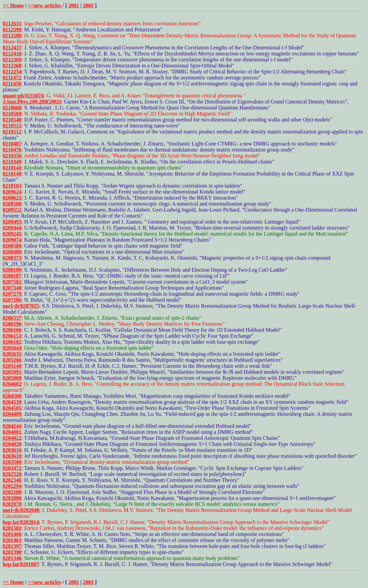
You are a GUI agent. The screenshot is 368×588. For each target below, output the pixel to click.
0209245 (12, 234)
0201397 (12, 546)
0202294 (12, 486)
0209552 (12, 210)
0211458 (12, 84)
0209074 (12, 240)
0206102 (12, 342)
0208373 (12, 258)
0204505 (12, 408)
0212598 (12, 30)
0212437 (12, 48)
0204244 (12, 426)
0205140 (12, 366)
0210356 (12, 156)
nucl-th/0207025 (21, 306)
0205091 (12, 372)
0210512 (12, 132)
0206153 (12, 336)
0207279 (12, 294)
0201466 (12, 534)
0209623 (12, 198)
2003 (88, 6)
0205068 (12, 378)
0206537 (12, 318)
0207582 (12, 282)
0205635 (12, 354)
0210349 (12, 162)
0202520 (12, 474)
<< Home (13, 6)
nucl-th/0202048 (21, 510)
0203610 (12, 456)
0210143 (12, 168)
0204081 (12, 432)
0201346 (12, 558)
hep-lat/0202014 (21, 522)
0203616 (12, 450)
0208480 (12, 252)
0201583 (12, 528)
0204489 (12, 414)
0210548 (12, 120)
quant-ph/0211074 (23, 96)
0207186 (12, 300)
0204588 (12, 396)
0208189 (12, 270)
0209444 (12, 228)
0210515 (12, 126)
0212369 (12, 60)
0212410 (12, 54)
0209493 (12, 222)
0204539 (12, 402)
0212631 (12, 24)
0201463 (12, 540)
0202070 (12, 504)
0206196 (12, 324)
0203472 (12, 468)
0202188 (12, 492)
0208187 (12, 276)
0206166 (12, 330)
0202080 (12, 498)
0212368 (12, 66)
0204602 (12, 384)
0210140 (12, 174)
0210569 (12, 114)
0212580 (12, 36)
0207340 (12, 288)
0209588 (12, 204)
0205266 (12, 360)
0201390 (12, 552)
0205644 (12, 348)
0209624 (12, 192)
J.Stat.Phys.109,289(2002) (32, 102)
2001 (74, 6)
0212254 (12, 72)
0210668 (12, 108)
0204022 (12, 438)
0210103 (12, 186)
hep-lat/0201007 (21, 564)
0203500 (12, 462)
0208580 (12, 246)
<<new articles (45, 6)
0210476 (12, 150)
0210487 (12, 144)
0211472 (12, 78)
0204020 (12, 444)
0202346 (12, 480)
